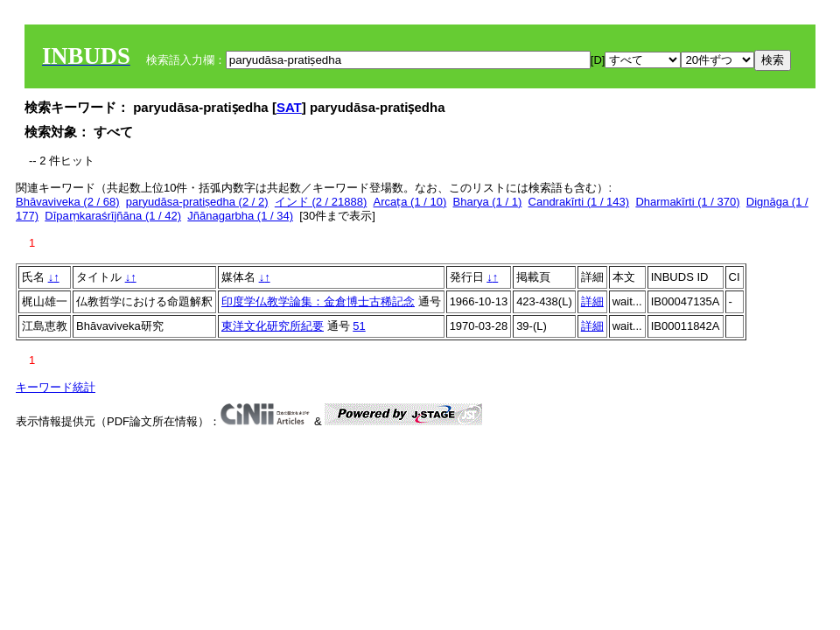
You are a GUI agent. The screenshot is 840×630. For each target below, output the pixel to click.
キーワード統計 (56, 387)
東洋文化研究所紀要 (273, 326)
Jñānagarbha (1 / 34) (240, 216)
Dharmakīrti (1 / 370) (687, 202)
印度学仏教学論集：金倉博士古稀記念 (318, 301)
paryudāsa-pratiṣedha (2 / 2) (197, 202)
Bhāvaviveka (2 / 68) (68, 202)
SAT (289, 107)
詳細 (592, 301)
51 (359, 326)
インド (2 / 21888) (321, 202)
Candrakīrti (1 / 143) (579, 202)
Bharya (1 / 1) (488, 202)
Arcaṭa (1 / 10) (410, 202)
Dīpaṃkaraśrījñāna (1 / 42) (113, 216)
